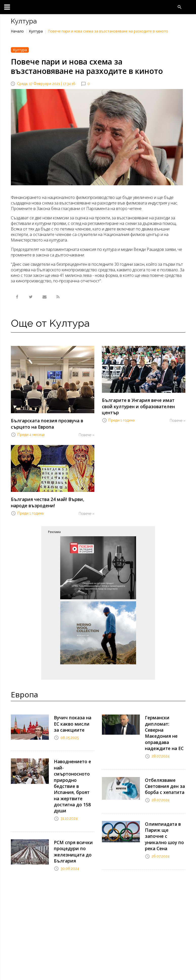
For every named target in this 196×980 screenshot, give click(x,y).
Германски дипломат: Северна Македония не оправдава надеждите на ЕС (165, 724)
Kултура (36, 31)
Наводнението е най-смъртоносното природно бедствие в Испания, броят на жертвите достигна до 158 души (73, 776)
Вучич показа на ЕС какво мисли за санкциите (73, 719)
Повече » (86, 433)
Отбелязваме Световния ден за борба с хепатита (163, 770)
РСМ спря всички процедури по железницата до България (71, 835)
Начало (17, 31)
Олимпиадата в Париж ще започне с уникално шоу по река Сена (164, 814)
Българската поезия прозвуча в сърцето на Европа (43, 423)
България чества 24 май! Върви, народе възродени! (51, 500)
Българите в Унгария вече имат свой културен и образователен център (140, 402)
